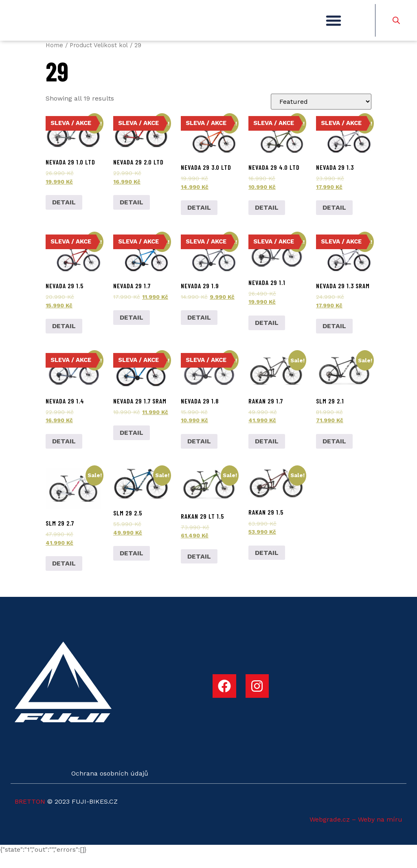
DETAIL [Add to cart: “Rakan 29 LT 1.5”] (199, 569)
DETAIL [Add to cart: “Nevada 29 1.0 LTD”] (64, 216)
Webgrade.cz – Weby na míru (356, 832)
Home (54, 58)
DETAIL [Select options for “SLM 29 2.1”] (334, 454)
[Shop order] (321, 115)
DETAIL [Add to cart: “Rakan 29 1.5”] (267, 566)
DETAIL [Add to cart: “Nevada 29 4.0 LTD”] (267, 220)
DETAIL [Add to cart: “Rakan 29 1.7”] (267, 454)
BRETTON (30, 814)
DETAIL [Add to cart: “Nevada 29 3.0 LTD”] (199, 220)
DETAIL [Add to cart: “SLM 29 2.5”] (132, 566)
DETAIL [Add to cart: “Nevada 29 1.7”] (132, 331)
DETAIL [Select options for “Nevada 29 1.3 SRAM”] (334, 339)
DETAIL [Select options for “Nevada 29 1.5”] (64, 339)
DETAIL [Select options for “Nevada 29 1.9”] (199, 331)
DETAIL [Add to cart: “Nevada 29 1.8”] (199, 454)
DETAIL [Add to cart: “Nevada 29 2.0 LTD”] (132, 216)
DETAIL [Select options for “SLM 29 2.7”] (64, 577)
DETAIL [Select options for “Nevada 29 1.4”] (64, 454)
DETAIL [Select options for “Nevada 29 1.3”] (334, 220)
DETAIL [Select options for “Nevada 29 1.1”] (267, 336)
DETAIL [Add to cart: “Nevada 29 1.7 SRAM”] (132, 446)
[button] (334, 27)
